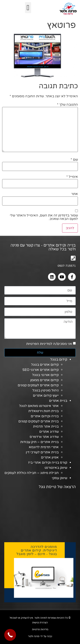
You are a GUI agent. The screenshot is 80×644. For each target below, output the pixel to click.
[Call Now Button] (10, 635)
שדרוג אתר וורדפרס (44, 437)
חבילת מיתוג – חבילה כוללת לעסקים (32, 473)
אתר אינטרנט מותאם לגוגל (39, 406)
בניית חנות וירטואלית (44, 411)
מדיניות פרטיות (40, 629)
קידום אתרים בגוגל (45, 365)
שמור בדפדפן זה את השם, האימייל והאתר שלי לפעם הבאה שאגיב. (44, 217)
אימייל (72, 177)
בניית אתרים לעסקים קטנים (39, 421)
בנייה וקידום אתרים (45, 416)
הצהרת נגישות (40, 623)
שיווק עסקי (60, 478)
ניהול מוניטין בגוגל (46, 390)
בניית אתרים (58, 401)
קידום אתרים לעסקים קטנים (38, 385)
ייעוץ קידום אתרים (46, 396)
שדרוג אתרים (49, 432)
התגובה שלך (67, 105)
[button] (28, 8)
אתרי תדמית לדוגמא (44, 447)
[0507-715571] (73, 258)
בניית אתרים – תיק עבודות (39, 442)
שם (74, 160)
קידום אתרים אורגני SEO (41, 370)
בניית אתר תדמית (46, 426)
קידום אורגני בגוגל (45, 375)
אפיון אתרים (50, 457)
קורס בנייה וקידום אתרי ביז (48, 463)
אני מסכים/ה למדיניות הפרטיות (49, 344)
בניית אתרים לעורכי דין (42, 452)
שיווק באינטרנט (56, 468)
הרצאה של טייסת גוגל (57, 487)
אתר (75, 194)
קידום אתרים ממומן (44, 380)
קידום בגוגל (59, 359)
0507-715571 (67, 266)
